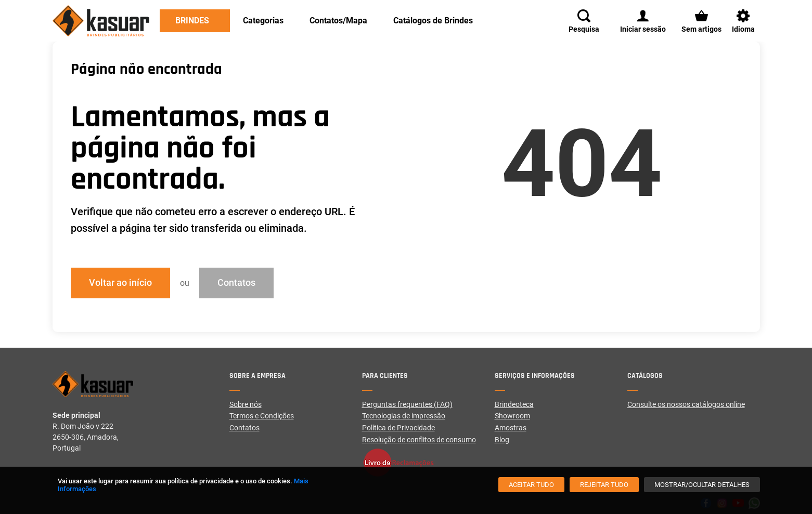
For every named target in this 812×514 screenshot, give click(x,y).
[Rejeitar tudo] (604, 485)
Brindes (192, 21)
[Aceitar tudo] (531, 485)
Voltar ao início (120, 282)
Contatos (236, 282)
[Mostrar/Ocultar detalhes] (702, 485)
